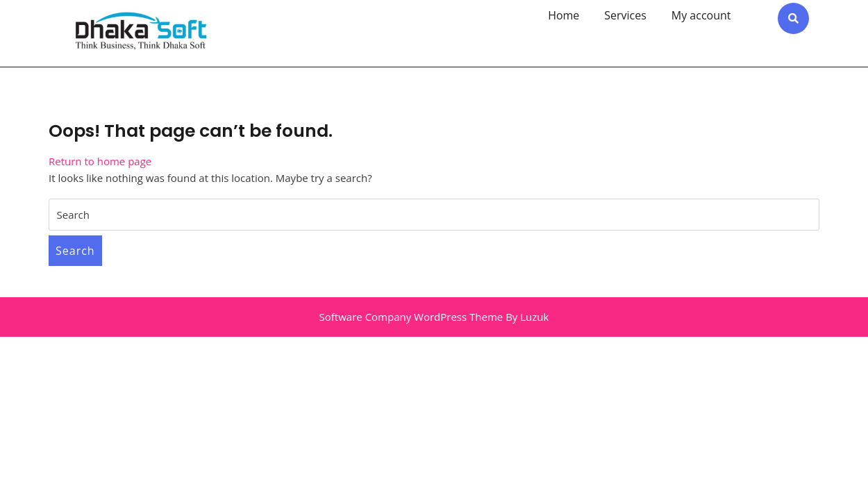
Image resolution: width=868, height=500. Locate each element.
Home (564, 15)
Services (625, 15)
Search (75, 251)
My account (701, 15)
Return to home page (100, 161)
